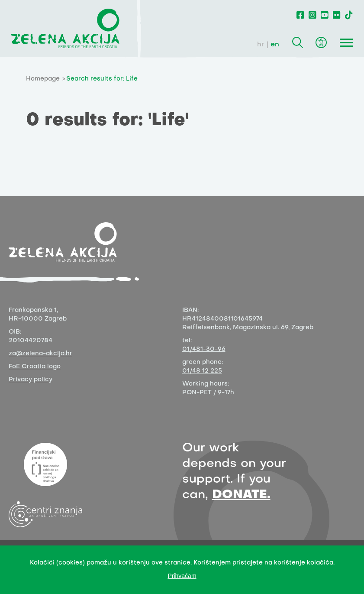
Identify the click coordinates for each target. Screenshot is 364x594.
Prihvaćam (182, 576)
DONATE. (241, 495)
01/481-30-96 (204, 349)
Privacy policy (31, 380)
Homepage (43, 79)
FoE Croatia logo (35, 367)
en (275, 45)
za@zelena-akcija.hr (40, 354)
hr (261, 45)
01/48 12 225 (202, 371)
